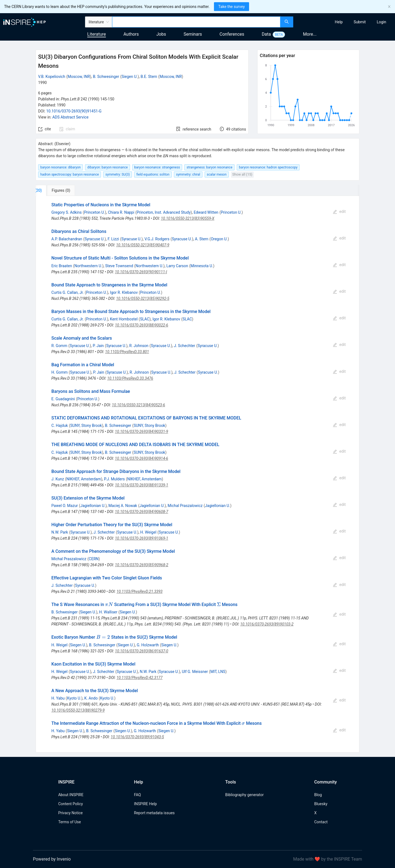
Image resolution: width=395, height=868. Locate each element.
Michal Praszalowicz (185, 506)
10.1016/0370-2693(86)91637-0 (142, 651)
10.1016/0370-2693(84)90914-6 (142, 458)
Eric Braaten (62, 266)
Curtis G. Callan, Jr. (67, 292)
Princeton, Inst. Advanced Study (164, 212)
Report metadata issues (154, 813)
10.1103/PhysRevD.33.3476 (130, 378)
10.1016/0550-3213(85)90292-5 (143, 298)
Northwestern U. (88, 266)
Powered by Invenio (52, 859)
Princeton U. (94, 212)
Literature (97, 34)
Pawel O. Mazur (65, 506)
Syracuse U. (94, 239)
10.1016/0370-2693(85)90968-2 (142, 565)
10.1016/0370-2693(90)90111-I (141, 272)
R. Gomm (59, 346)
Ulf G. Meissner (195, 672)
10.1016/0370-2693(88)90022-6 (142, 325)
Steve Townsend (119, 266)
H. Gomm (59, 372)
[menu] (345, 22)
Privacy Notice (70, 813)
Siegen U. (129, 77)
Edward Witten (206, 212)
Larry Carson (177, 266)
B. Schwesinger (106, 77)
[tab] (54, 190)
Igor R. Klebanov (124, 292)
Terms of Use (70, 822)
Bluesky (321, 804)
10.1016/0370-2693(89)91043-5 (137, 737)
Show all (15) (242, 174)
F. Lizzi (113, 239)
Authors (131, 34)
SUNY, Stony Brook (86, 425)
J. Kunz (58, 479)
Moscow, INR (79, 77)
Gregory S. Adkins (66, 212)
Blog (318, 795)
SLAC (145, 319)
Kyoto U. (74, 698)
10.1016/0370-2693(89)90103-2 (267, 624)
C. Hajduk (60, 425)
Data (266, 34)
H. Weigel (148, 532)
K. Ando (91, 698)
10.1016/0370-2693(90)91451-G (74, 111)
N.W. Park (60, 532)
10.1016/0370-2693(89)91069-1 (142, 538)
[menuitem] (339, 22)
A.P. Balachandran (67, 239)
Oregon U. (219, 239)
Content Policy (70, 804)
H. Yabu (58, 698)
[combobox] (196, 22)
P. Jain (98, 346)
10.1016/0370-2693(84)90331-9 (142, 432)
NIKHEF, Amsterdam (84, 479)
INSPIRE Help (145, 804)
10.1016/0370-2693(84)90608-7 (142, 512)
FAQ (137, 795)
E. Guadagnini (63, 399)
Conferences (232, 34)
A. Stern (202, 239)
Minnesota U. (202, 266)
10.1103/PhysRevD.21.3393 (140, 591)
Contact (321, 822)
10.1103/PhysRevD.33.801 (127, 352)
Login (381, 22)
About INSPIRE (71, 795)
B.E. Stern (149, 77)
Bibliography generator (244, 795)
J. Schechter (184, 346)
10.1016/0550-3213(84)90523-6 (139, 405)
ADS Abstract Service (70, 117)
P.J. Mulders (114, 479)
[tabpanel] (198, 474)
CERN (94, 559)
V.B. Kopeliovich (52, 77)
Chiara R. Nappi (121, 212)
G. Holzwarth (148, 645)
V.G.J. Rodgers (157, 239)
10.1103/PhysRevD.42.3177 (140, 678)
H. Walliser (108, 612)
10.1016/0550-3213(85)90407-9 (143, 245)
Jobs (161, 34)
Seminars (193, 34)
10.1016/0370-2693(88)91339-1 (142, 485)
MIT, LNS (218, 672)
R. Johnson (139, 346)
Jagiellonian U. (93, 506)
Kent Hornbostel (124, 319)
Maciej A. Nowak (123, 506)
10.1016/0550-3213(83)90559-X (187, 218)
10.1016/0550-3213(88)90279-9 (78, 710)
